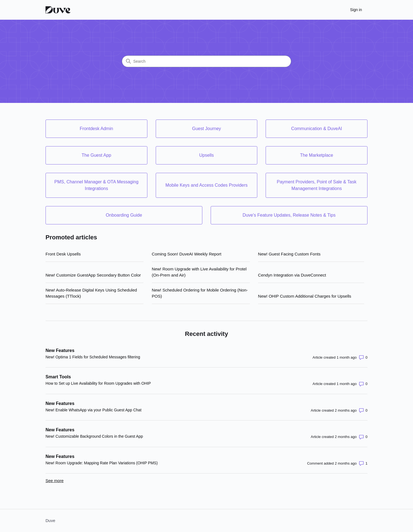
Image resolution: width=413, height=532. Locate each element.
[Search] (206, 61)
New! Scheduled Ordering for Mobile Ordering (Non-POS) (200, 293)
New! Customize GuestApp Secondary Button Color (93, 275)
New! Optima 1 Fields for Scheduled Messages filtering (93, 357)
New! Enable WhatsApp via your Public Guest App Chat (94, 410)
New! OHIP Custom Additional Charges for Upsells (305, 296)
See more (55, 481)
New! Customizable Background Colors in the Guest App (94, 436)
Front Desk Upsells (63, 254)
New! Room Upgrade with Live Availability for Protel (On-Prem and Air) (199, 272)
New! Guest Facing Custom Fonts (289, 254)
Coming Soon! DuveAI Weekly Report (187, 254)
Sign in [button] (356, 10)
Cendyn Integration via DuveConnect (292, 275)
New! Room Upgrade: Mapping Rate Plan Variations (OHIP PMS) (102, 463)
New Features (60, 350)
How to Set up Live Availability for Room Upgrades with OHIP (98, 383)
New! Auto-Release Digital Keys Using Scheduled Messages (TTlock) (91, 293)
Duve (50, 520)
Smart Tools (58, 377)
